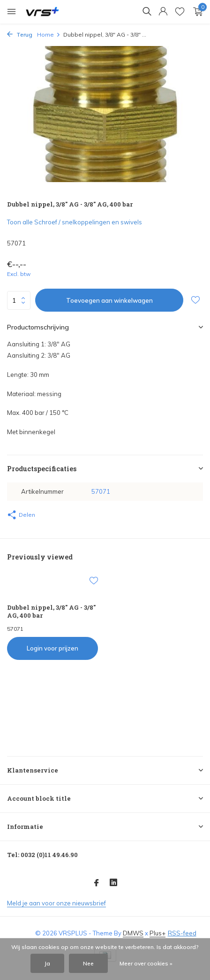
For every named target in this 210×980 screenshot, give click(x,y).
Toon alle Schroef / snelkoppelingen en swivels (75, 222)
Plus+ (157, 933)
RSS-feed (182, 933)
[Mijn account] (163, 12)
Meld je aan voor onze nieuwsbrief (56, 903)
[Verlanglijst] (180, 12)
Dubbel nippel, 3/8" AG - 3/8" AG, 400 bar (51, 612)
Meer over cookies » (146, 963)
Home (49, 34)
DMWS (133, 933)
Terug (20, 34)
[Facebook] (97, 883)
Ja (47, 963)
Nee (88, 963)
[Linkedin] (113, 883)
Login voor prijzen (52, 648)
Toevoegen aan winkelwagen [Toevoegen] (109, 300)
